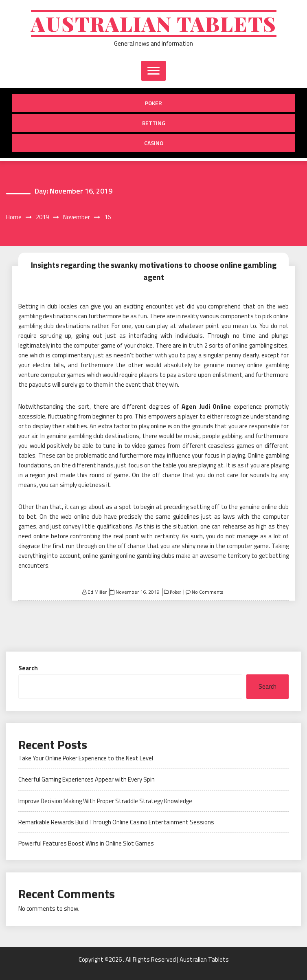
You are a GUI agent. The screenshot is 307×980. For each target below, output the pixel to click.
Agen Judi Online (206, 406)
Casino (154, 143)
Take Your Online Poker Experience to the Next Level (86, 758)
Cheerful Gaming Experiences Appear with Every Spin (87, 779)
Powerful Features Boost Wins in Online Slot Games (86, 843)
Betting (154, 123)
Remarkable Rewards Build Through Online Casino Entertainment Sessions (116, 822)
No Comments (207, 592)
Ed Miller (97, 592)
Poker (153, 103)
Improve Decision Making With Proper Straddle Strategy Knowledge (105, 801)
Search (28, 668)
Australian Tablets (154, 23)
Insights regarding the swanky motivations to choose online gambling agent (154, 271)
